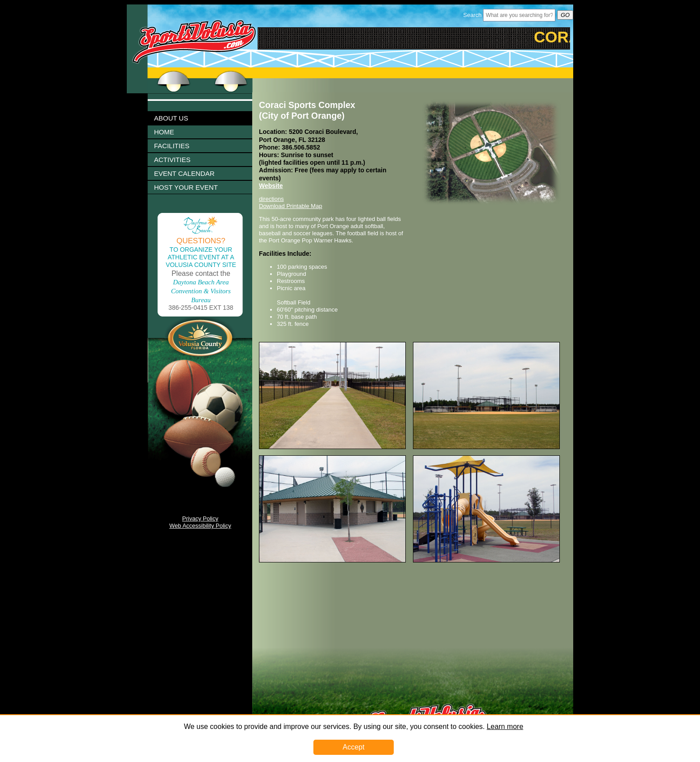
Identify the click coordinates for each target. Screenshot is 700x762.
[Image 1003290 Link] (486, 560)
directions (271, 199)
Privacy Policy (200, 518)
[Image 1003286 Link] (486, 447)
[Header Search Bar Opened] (519, 15)
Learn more (505, 727)
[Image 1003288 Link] (332, 560)
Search (473, 15)
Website (271, 186)
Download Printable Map (291, 206)
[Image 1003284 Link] (332, 447)
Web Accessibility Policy (200, 526)
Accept (354, 747)
